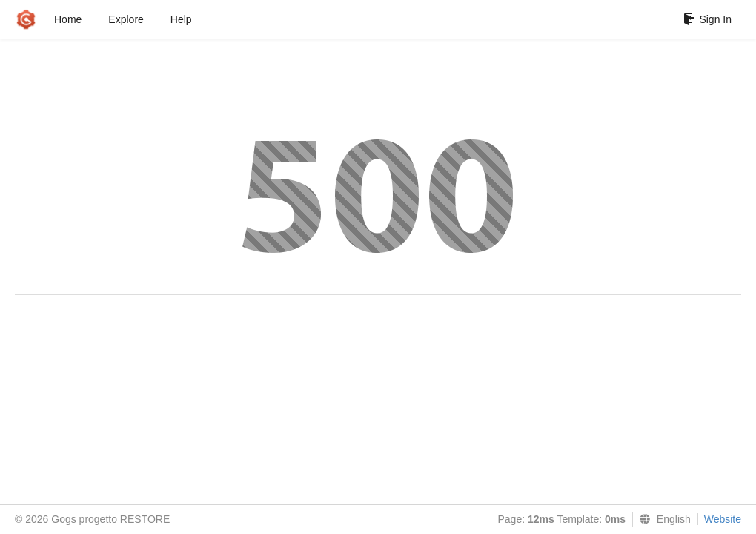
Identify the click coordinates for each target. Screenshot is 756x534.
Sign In (707, 19)
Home (68, 19)
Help (181, 19)
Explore (126, 19)
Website (723, 519)
